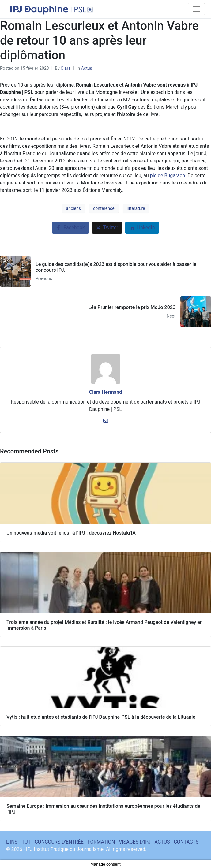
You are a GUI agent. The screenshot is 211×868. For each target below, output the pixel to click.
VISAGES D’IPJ (135, 842)
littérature (136, 208)
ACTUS (162, 842)
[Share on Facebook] (70, 228)
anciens (73, 208)
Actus (87, 68)
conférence (104, 208)
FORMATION (101, 842)
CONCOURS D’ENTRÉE (59, 842)
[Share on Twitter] (107, 228)
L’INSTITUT (18, 842)
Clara (66, 68)
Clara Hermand (106, 392)
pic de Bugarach (168, 175)
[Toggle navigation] (196, 9)
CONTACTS (186, 842)
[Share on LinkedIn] (142, 228)
